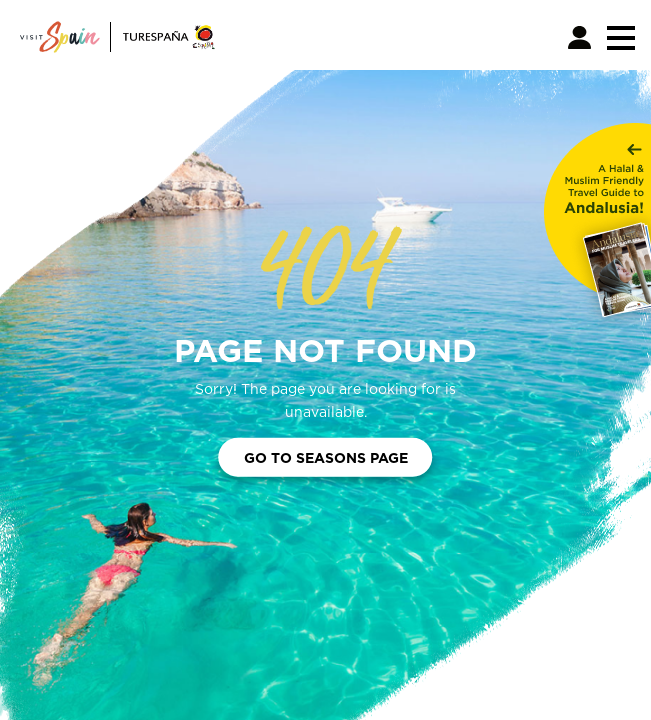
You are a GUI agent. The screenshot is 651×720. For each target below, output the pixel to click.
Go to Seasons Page (326, 457)
